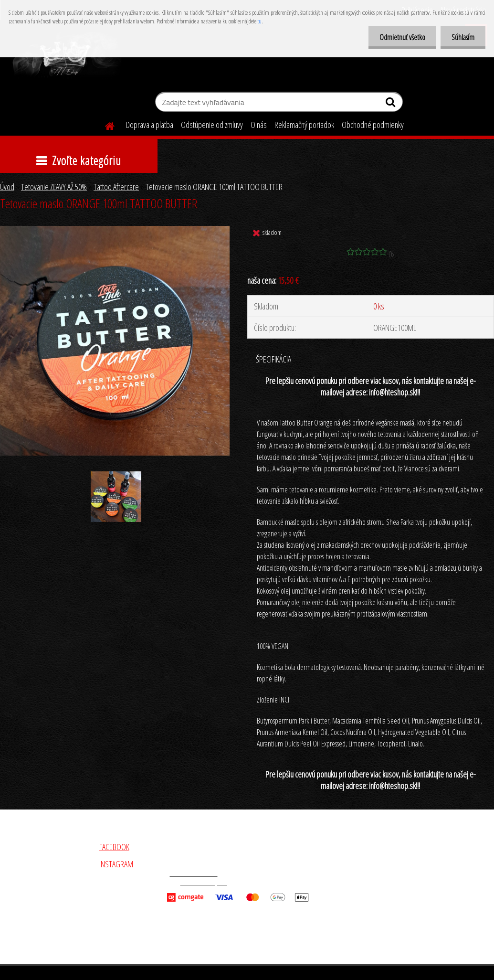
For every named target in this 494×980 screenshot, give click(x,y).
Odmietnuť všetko (399, 37)
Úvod (7, 187)
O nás (259, 125)
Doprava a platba (150, 125)
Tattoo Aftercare (116, 187)
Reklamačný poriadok (304, 125)
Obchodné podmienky (373, 125)
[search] (392, 104)
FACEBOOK (114, 847)
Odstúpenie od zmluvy (212, 125)
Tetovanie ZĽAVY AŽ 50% (54, 187)
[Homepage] (104, 125)
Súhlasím (462, 37)
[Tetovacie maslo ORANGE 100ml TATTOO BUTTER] (115, 230)
